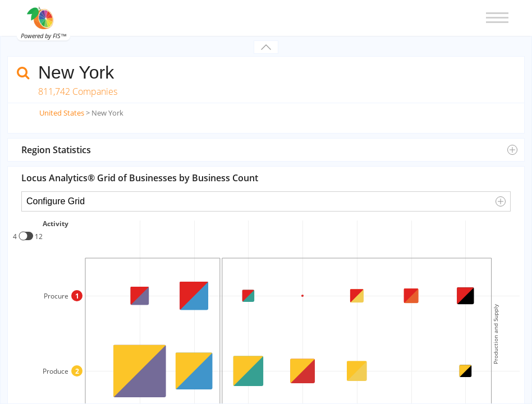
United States (62, 113)
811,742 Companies (78, 91)
